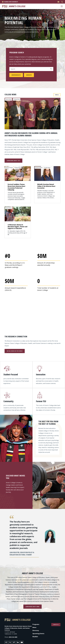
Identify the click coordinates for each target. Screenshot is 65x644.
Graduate (29, 75)
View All (57, 95)
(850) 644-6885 (13, 637)
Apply (51, 69)
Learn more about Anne (32, 607)
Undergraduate (16, 75)
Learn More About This (13, 161)
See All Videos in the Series (15, 351)
